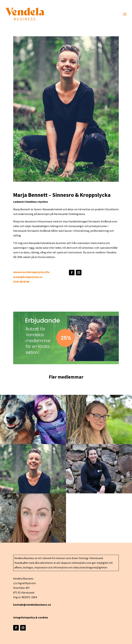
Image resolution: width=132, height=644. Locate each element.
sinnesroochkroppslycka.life (31, 272)
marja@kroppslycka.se (28, 277)
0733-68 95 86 (21, 282)
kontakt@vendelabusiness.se (32, 605)
